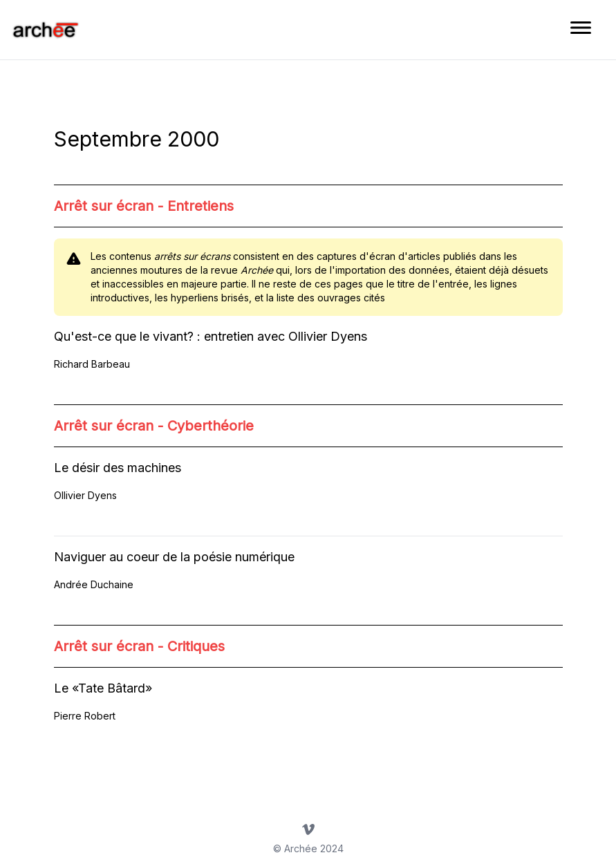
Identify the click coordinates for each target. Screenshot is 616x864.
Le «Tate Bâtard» (103, 688)
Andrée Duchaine (94, 584)
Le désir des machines (118, 468)
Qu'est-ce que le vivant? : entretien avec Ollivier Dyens (211, 336)
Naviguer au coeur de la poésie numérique (174, 557)
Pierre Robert (85, 716)
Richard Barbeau (92, 364)
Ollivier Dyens (85, 495)
